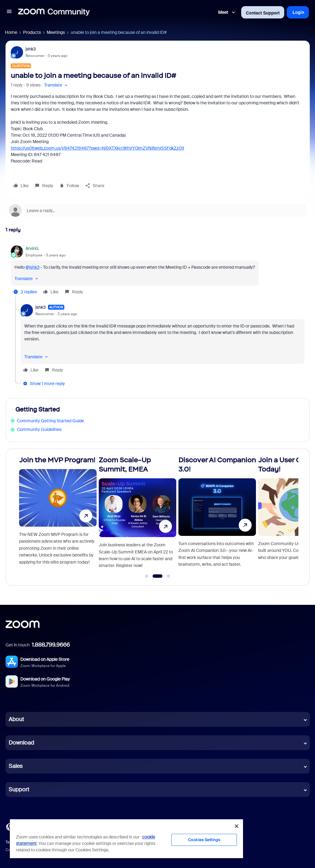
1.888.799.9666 (51, 645)
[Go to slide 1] (147, 576)
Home (11, 32)
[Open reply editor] (158, 211)
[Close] (237, 826)
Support (19, 790)
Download (21, 743)
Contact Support (263, 13)
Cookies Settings (204, 840)
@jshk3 (32, 267)
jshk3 (31, 49)
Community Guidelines (39, 429)
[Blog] (10, 826)
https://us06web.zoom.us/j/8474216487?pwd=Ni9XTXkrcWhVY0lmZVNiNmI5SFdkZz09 (98, 148)
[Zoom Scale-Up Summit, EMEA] (138, 514)
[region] (126, 838)
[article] (158, 271)
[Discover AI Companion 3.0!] (217, 514)
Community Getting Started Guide (50, 421)
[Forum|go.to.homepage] (54, 12)
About (16, 719)
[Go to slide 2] (157, 576)
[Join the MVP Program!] (58, 514)
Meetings (56, 32)
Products (32, 32)
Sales (16, 766)
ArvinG (32, 248)
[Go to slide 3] (169, 576)
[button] (9, 12)
